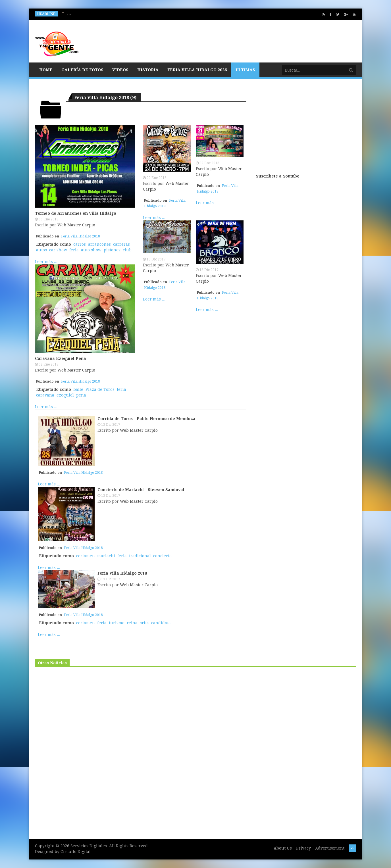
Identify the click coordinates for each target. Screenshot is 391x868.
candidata (161, 623)
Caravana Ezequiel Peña (61, 358)
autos (41, 250)
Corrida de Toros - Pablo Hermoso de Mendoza (146, 419)
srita (144, 623)
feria (74, 250)
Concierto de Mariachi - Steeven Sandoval (141, 490)
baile (78, 389)
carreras (121, 244)
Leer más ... (46, 262)
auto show (91, 250)
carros (80, 244)
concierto (162, 556)
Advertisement (330, 848)
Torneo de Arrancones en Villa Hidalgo (76, 213)
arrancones (99, 244)
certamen (86, 556)
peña (81, 395)
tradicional (140, 556)
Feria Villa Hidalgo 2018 (81, 236)
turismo (117, 623)
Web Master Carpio (76, 225)
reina (132, 623)
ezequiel (65, 395)
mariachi (106, 556)
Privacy (303, 848)
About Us (283, 848)
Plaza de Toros (100, 389)
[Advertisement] (306, 128)
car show (58, 250)
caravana (45, 395)
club (127, 250)
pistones (112, 250)
